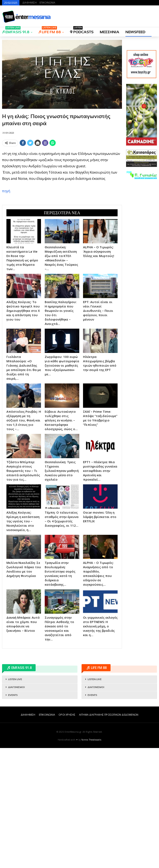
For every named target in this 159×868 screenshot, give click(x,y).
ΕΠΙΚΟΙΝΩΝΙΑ (47, 3)
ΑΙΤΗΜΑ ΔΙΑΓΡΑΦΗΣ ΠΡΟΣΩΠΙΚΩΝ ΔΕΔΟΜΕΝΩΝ (109, 835)
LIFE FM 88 (50, 31)
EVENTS (13, 815)
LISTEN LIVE (15, 799)
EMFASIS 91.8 (16, 31)
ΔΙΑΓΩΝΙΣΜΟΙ (16, 807)
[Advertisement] (62, 177)
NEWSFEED (135, 32)
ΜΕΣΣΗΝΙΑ (110, 32)
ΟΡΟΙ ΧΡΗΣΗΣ (67, 835)
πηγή (6, 251)
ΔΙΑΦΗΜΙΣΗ (30, 3)
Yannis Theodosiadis (91, 860)
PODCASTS (82, 31)
